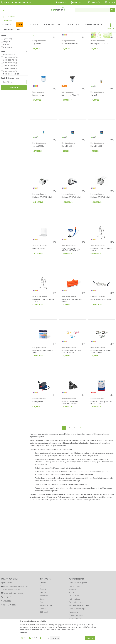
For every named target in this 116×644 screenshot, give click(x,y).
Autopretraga (90, 31)
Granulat (94, 119)
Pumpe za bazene (8, 50)
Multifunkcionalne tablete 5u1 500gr (43, 376)
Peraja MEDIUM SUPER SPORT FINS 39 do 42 (70, 427)
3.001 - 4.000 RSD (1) (10, 87)
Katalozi (43, 617)
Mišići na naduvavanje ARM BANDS (72, 325)
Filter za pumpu (38, 119)
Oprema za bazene (98, 65)
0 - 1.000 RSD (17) (9, 79)
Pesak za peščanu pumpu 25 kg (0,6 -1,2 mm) (101, 427)
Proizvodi (13, 27)
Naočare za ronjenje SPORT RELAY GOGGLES (72, 376)
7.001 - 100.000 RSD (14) (11, 98)
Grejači (4, 42)
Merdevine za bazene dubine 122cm (43, 325)
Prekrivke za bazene (9, 45)
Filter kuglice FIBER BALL (99, 68)
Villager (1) (7, 66)
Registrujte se (78, 2)
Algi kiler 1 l (37, 68)
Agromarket (5, 27)
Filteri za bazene (8, 48)
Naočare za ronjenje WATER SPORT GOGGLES (101, 376)
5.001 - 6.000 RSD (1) (10, 93)
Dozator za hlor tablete (70, 68)
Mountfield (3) (8, 72)
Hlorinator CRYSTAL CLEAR (42, 221)
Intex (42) (6, 69)
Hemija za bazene (8, 39)
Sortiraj (101, 31)
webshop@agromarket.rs (13, 617)
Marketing (45, 638)
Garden (20, 27)
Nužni (26, 638)
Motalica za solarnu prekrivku (101, 324)
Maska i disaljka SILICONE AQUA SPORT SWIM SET (71, 274)
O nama (43, 607)
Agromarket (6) (8, 63)
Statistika (35, 638)
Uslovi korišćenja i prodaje (78, 607)
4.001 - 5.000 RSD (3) (10, 90)
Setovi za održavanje (9, 36)
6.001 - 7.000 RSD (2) (10, 96)
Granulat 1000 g (38, 170)
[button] (95, 10)
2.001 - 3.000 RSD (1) (10, 84)
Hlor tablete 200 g (97, 170)
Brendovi (43, 614)
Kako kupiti (73, 614)
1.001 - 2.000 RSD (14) (10, 82)
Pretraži (14, 112)
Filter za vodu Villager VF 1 (71, 119)
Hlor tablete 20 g (68, 170)
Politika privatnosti (76, 610)
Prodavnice (44, 610)
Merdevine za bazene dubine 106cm (101, 274)
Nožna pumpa (38, 426)
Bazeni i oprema (30, 27)
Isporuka (72, 617)
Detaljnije (24, 632)
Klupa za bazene (39, 273)
